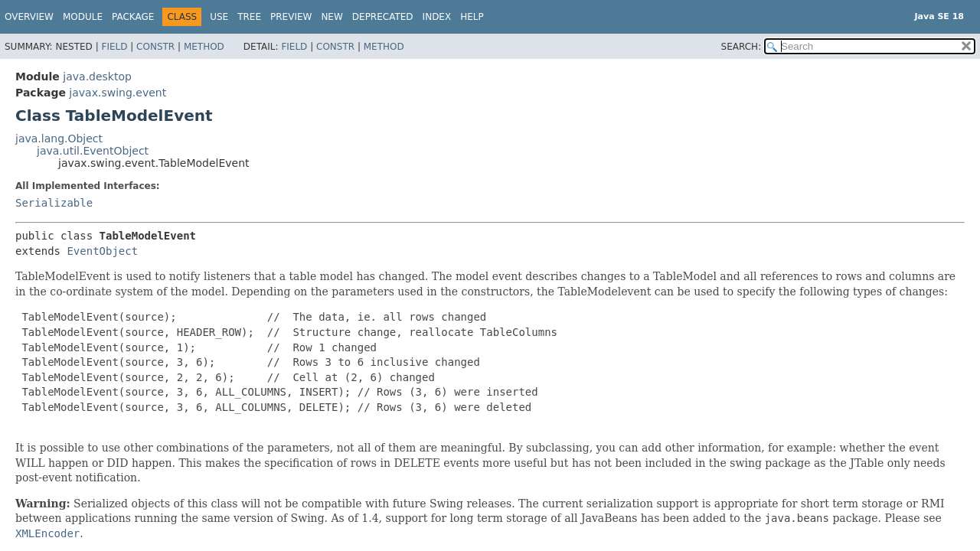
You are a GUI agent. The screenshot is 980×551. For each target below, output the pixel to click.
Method (204, 47)
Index (437, 17)
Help (472, 17)
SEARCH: (742, 47)
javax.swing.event (118, 93)
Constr (155, 47)
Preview (291, 17)
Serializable (54, 203)
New (332, 17)
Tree (249, 17)
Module (83, 17)
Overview (29, 17)
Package (133, 17)
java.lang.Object (59, 139)
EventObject (102, 251)
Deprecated (383, 17)
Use (219, 17)
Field (114, 47)
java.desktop (97, 77)
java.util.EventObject (93, 151)
